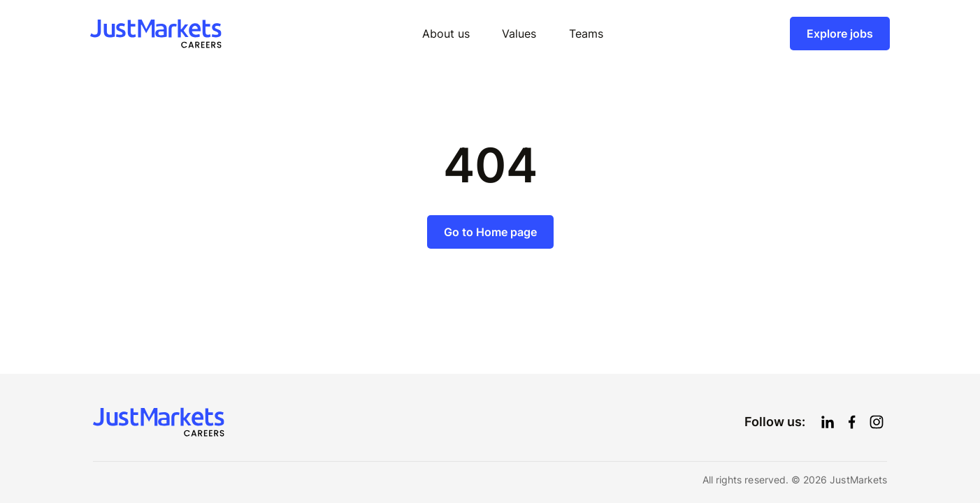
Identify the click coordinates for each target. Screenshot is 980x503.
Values (519, 34)
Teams (586, 34)
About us (446, 34)
